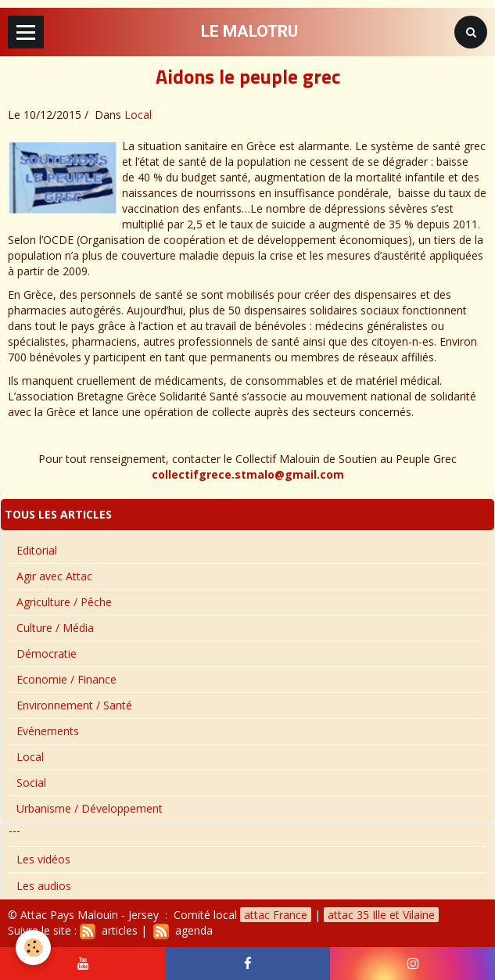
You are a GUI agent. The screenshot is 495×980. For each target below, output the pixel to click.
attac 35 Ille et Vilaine (381, 915)
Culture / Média (55, 628)
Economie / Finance (66, 679)
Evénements (48, 731)
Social (31, 783)
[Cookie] (33, 948)
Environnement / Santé (74, 705)
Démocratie (47, 653)
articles (109, 930)
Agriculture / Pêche (64, 602)
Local (138, 115)
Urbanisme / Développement (90, 808)
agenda (183, 930)
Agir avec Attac (54, 576)
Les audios (44, 886)
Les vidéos (43, 859)
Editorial (37, 550)
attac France (276, 915)
